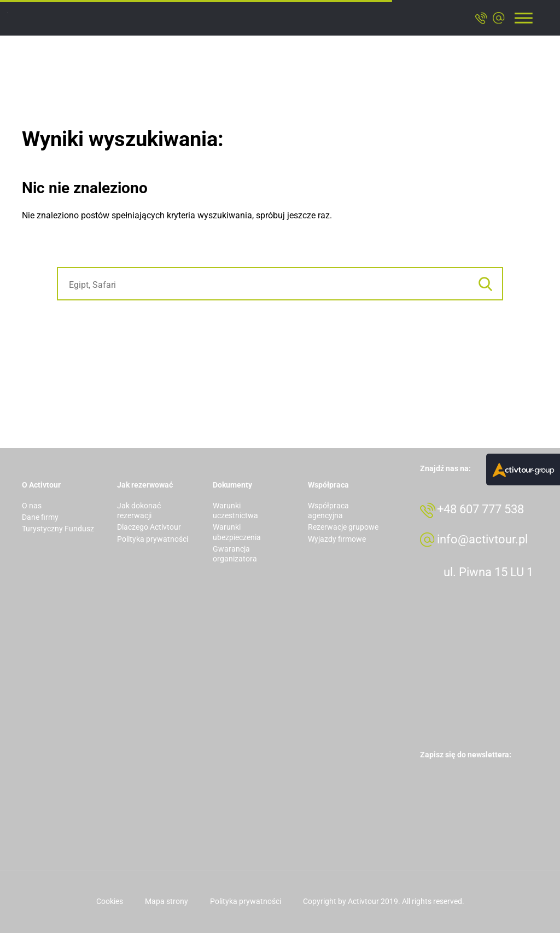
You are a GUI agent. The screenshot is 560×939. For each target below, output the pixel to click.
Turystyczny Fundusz (58, 529)
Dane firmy (40, 517)
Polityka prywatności (153, 539)
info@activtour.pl (489, 545)
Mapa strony (167, 907)
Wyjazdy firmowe (337, 539)
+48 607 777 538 (487, 512)
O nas (32, 506)
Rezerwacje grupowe (343, 527)
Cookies (110, 907)
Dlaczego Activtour (149, 527)
